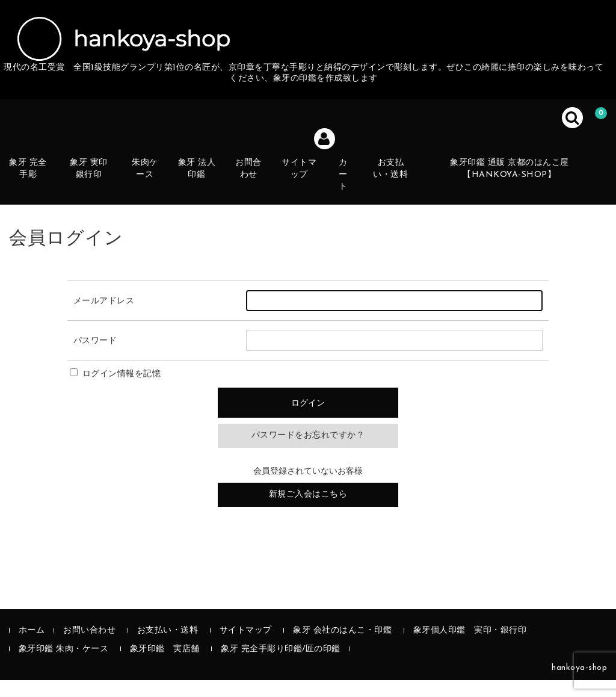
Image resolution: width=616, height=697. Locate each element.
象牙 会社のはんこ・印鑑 (342, 647)
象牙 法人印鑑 (208, 189)
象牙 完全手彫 (38, 189)
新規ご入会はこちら (308, 511)
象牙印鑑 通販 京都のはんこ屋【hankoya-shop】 (521, 182)
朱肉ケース (155, 189)
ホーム (32, 647)
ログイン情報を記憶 (115, 391)
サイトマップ (311, 189)
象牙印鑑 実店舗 (165, 666)
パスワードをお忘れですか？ (308, 453)
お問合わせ (260, 189)
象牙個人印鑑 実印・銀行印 (470, 647)
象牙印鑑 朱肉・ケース (64, 666)
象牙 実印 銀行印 (98, 189)
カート (356, 189)
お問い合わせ (89, 647)
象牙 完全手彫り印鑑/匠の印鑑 (281, 666)
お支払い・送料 (404, 189)
